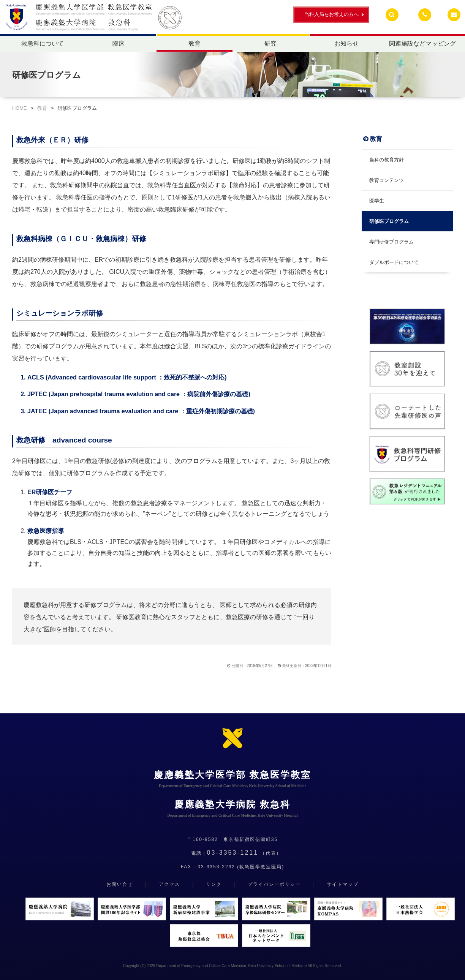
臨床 (119, 43)
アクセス (169, 884)
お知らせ (346, 43)
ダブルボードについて (394, 262)
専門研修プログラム (391, 242)
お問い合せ (120, 884)
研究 (270, 43)
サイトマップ (343, 884)
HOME (19, 108)
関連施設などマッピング (422, 43)
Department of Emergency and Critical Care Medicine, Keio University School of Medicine (231, 966)
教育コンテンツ (387, 180)
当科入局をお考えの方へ (331, 14)
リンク (214, 884)
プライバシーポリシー (274, 884)
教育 (195, 43)
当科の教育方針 (387, 160)
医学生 (377, 201)
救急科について (43, 43)
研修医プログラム (389, 221)
